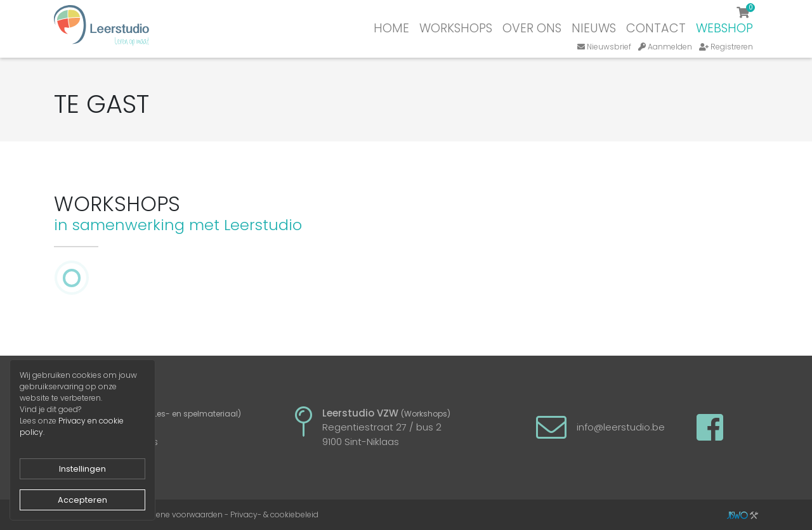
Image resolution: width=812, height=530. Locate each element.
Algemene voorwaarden (177, 514)
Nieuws (594, 28)
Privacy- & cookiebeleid (274, 514)
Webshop (724, 28)
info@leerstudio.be (621, 427)
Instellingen (82, 469)
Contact (656, 28)
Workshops (456, 28)
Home (391, 28)
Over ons (532, 28)
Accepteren (82, 500)
